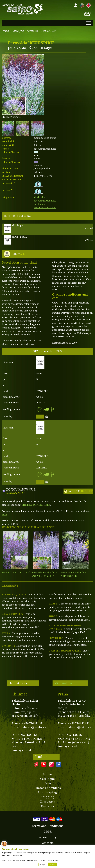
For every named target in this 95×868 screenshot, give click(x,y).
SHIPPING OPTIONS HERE (36, 505)
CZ (81, 5)
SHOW (19, 254)
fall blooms (40, 204)
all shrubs (39, 197)
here (4, 514)
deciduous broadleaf (45, 201)
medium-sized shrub (45, 208)
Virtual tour (65, 683)
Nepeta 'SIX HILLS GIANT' (16, 573)
